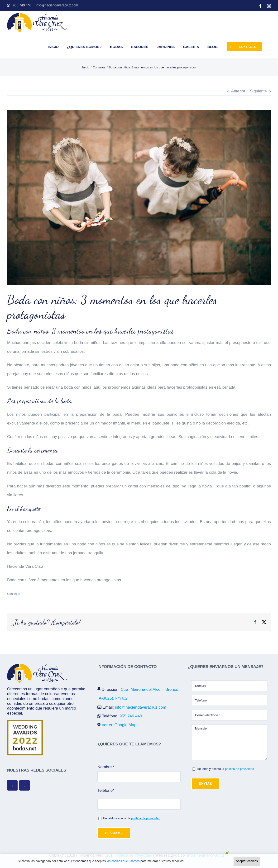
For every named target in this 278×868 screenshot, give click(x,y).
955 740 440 (22, 5)
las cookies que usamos (123, 861)
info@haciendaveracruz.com (57, 5)
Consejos (14, 594)
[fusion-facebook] (12, 785)
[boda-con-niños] (139, 198)
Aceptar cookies (247, 861)
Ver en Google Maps (120, 725)
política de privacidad (146, 818)
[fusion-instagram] (24, 785)
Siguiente (258, 91)
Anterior (238, 91)
